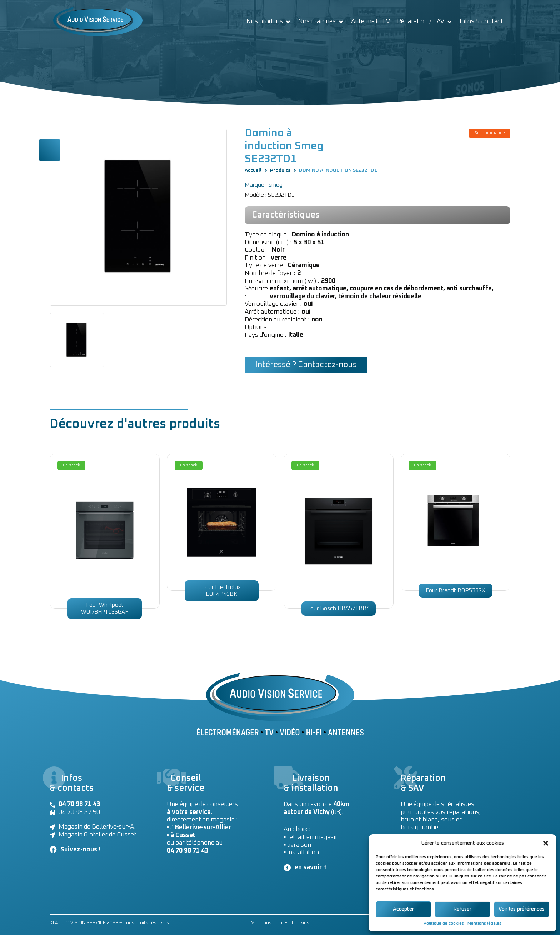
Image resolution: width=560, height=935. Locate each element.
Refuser (462, 909)
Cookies (301, 923)
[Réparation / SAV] (425, 22)
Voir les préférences (522, 909)
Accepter (403, 909)
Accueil (253, 170)
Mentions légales (484, 924)
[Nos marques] (321, 22)
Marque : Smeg (264, 185)
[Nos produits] (269, 22)
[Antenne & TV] (371, 22)
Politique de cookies (444, 924)
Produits (280, 170)
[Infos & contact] (481, 22)
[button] (546, 843)
